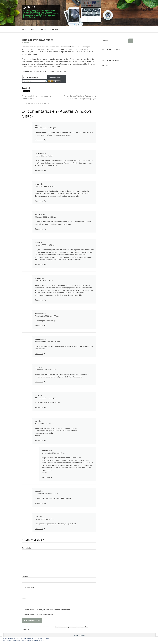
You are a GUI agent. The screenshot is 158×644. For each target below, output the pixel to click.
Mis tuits (105, 65)
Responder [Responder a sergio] (39, 300)
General (36, 103)
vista (41, 103)
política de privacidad (37, 640)
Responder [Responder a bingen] (39, 201)
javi (36, 125)
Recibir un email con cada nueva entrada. (39, 615)
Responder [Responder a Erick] (39, 408)
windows (47, 103)
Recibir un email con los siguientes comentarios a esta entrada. (47, 610)
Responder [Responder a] (39, 326)
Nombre (25, 576)
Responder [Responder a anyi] (39, 441)
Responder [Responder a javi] (39, 140)
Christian (38, 153)
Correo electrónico (29, 587)
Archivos (33, 29)
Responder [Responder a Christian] (39, 170)
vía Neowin (61, 72)
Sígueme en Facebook (111, 50)
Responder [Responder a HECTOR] (39, 229)
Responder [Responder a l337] (39, 382)
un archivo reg (51, 72)
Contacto (43, 29)
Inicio (24, 29)
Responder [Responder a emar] (39, 503)
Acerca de (54, 29)
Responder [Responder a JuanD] (39, 265)
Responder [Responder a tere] (39, 529)
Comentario (26, 548)
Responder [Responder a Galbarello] (39, 354)
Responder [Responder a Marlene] (46, 478)
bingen (37, 184)
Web (24, 599)
